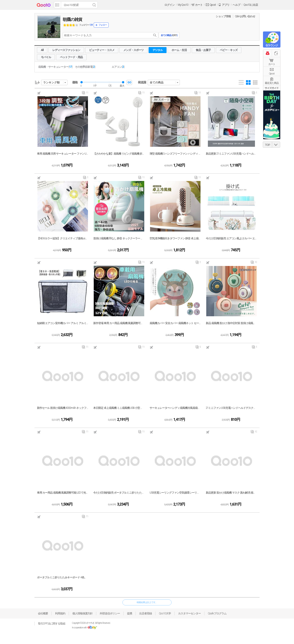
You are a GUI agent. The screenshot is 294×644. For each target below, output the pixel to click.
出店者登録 (146, 613)
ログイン (170, 5)
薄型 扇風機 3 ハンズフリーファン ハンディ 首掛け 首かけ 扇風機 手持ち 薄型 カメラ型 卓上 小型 (175, 154)
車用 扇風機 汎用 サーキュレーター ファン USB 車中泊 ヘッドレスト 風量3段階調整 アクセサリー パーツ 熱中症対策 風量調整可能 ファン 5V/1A (63, 154)
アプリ (226, 5)
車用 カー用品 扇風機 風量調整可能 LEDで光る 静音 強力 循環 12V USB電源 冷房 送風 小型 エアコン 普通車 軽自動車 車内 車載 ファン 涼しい (63, 493)
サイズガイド (272, 88)
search (155, 35)
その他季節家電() (85, 67)
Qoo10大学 (165, 613)
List (241, 82)
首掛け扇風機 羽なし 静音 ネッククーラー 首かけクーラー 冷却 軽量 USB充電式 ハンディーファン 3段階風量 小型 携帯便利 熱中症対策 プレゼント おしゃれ (119, 238)
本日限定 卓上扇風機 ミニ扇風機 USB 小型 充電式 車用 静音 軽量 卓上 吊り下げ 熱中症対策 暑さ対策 (119, 408)
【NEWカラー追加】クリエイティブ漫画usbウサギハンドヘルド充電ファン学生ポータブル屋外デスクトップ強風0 (63, 238)
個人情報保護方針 (82, 613)
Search (94, 5)
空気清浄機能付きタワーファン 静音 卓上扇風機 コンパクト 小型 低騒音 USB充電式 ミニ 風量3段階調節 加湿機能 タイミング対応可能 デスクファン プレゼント (175, 238)
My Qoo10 (183, 5)
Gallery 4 (248, 82)
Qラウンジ (272, 45)
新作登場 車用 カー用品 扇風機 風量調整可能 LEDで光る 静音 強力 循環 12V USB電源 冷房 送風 (119, 323)
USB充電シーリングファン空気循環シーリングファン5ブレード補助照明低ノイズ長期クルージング (175, 493)
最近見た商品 (272, 83)
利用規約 (60, 613)
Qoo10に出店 (251, 5)
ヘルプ (236, 5)
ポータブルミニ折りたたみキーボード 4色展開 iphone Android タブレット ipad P (63, 577)
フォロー (103, 25)
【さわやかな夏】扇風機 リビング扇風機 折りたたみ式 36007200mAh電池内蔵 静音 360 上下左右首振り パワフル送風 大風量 (119, 154)
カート (272, 64)
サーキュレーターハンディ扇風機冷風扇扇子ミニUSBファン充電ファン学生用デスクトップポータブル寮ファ (175, 408)
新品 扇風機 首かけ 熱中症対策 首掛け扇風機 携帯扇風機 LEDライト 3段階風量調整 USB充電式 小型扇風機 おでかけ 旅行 (231, 323)
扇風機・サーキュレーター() (55, 67)
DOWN (276, 145)
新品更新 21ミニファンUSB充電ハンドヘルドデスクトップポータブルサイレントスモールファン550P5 (231, 154)
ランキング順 (51, 82)
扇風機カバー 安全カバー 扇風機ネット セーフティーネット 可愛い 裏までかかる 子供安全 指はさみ (175, 323)
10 (254, 263)
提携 (130, 613)
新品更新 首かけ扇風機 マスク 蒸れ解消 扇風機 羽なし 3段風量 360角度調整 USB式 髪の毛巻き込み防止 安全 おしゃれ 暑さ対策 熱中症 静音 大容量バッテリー (231, 493)
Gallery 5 (255, 82)
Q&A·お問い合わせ (245, 16)
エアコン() (118, 67)
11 (85, 94)
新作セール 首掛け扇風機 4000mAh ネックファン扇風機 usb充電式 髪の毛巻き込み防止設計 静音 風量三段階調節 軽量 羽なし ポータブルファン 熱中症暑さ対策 (63, 408)
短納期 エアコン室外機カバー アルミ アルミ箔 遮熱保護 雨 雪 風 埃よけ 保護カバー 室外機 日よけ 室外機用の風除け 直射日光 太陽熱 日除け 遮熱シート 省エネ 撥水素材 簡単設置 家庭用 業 (63, 323)
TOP (267, 145)
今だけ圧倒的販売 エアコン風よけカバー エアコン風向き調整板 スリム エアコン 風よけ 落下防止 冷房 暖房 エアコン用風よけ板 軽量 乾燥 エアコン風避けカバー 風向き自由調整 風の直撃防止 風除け (231, 238)
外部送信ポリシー (110, 613)
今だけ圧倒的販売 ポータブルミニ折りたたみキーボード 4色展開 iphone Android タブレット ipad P (119, 493)
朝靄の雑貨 (72, 19)
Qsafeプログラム (217, 613)
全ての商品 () (169, 35)
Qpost (213, 5)
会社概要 (43, 613)
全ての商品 (157, 82)
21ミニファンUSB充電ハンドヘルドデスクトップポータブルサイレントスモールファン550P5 (231, 408)
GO (129, 82)
